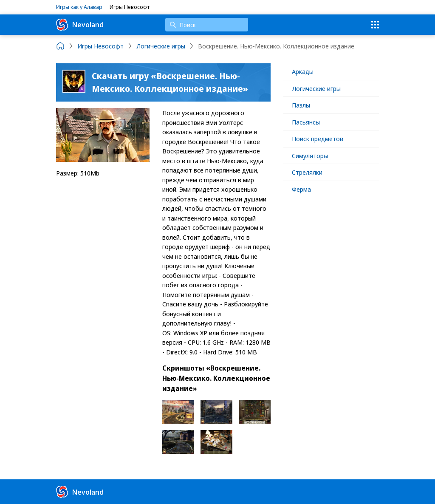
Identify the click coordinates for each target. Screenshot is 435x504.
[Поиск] (207, 25)
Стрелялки (307, 172)
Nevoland (80, 25)
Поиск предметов (318, 139)
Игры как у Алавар (79, 7)
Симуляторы (310, 156)
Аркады (303, 71)
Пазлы (301, 105)
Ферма (301, 189)
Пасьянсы (306, 122)
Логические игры (316, 88)
